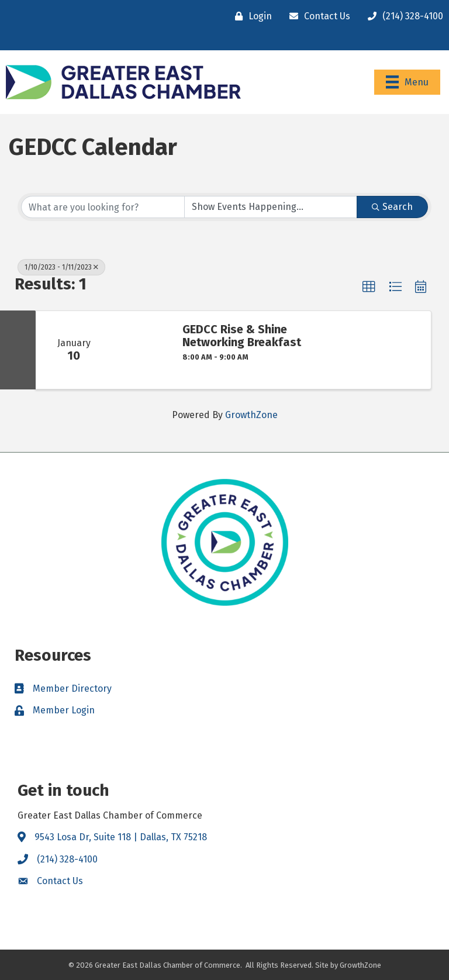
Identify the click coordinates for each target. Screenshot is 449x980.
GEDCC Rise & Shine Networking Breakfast (242, 336)
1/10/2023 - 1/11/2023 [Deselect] (61, 267)
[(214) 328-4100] (403, 16)
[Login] (251, 16)
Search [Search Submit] (392, 207)
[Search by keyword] (103, 207)
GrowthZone (251, 415)
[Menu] (407, 82)
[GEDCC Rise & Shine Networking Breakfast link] (141, 350)
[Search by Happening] (271, 207)
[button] (369, 287)
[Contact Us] (317, 16)
